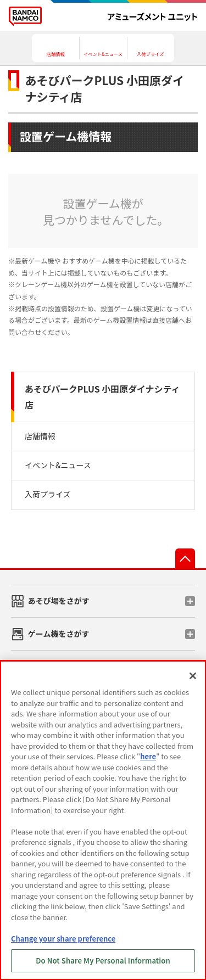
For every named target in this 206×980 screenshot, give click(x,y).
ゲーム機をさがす (59, 634)
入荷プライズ (48, 494)
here (148, 756)
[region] (103, 820)
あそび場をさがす (59, 601)
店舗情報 (40, 436)
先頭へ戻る (185, 558)
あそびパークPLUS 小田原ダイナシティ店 (102, 397)
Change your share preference (63, 939)
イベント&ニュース (58, 465)
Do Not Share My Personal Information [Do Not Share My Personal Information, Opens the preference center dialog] (103, 961)
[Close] (193, 676)
